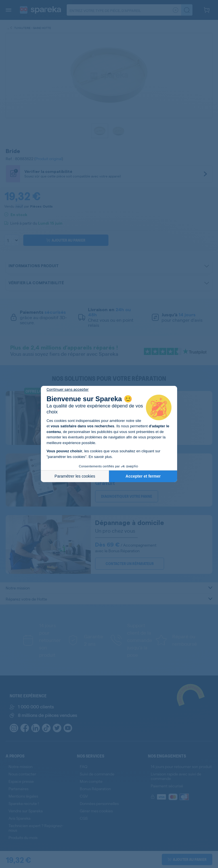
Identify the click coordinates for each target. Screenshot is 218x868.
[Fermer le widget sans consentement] (68, 390)
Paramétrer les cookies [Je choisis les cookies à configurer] (75, 476)
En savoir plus (100, 457)
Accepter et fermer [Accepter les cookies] (143, 476)
